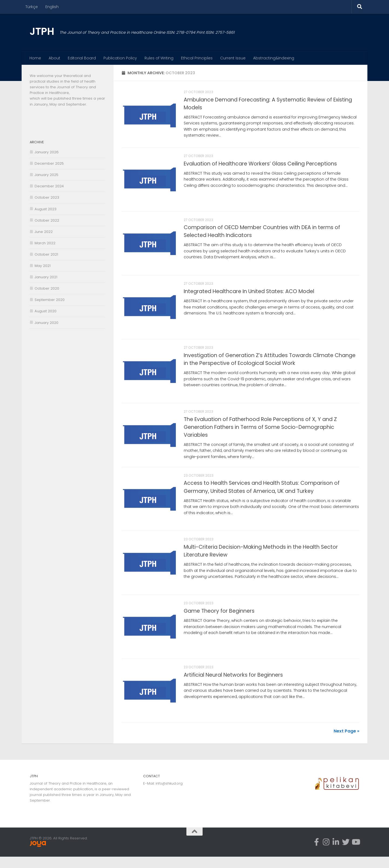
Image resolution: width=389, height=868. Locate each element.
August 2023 (46, 209)
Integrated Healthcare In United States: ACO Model (249, 295)
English (52, 7)
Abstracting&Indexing (274, 58)
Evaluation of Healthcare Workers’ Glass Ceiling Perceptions (260, 165)
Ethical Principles (197, 58)
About (54, 58)
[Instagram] (326, 854)
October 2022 (47, 220)
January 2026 (47, 152)
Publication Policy (120, 58)
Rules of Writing (159, 58)
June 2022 (44, 232)
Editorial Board (82, 58)
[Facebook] (317, 854)
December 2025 (49, 163)
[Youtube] (356, 854)
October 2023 (47, 197)
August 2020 (46, 311)
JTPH (42, 31)
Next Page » (346, 742)
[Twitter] (346, 854)
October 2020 (47, 288)
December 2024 (49, 186)
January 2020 (46, 323)
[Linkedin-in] (336, 854)
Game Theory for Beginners (219, 620)
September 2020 (50, 300)
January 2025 (46, 175)
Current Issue (233, 58)
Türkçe (32, 7)
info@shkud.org (169, 795)
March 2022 (45, 243)
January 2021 (46, 277)
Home (35, 58)
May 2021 (43, 266)
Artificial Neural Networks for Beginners (233, 685)
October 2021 (46, 254)
